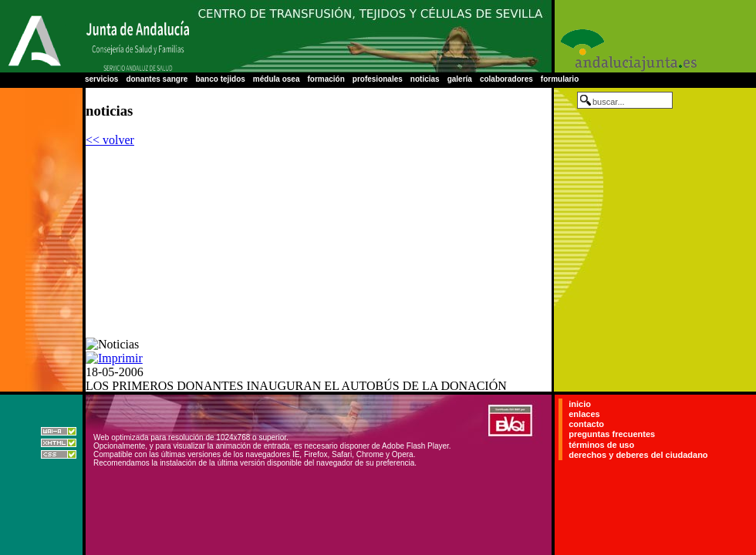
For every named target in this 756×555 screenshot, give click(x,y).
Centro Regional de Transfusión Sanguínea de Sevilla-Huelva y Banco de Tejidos (370, 36)
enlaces (584, 414)
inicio (580, 404)
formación (326, 79)
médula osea (277, 79)
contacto (586, 424)
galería (460, 79)
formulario (560, 79)
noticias (425, 79)
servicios (101, 79)
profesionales (378, 79)
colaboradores (506, 79)
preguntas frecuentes (612, 435)
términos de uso (601, 445)
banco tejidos (220, 79)
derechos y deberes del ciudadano (638, 455)
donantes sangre (157, 79)
